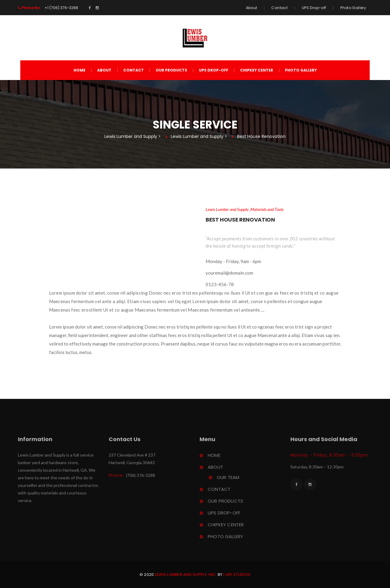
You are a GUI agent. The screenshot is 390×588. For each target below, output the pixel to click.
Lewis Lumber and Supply (227, 209)
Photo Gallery (353, 8)
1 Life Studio (237, 575)
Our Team (228, 478)
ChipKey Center (257, 70)
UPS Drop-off (314, 8)
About (252, 8)
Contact (279, 8)
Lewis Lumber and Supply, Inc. (186, 575)
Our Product (171, 70)
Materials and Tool (267, 209)
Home (79, 70)
